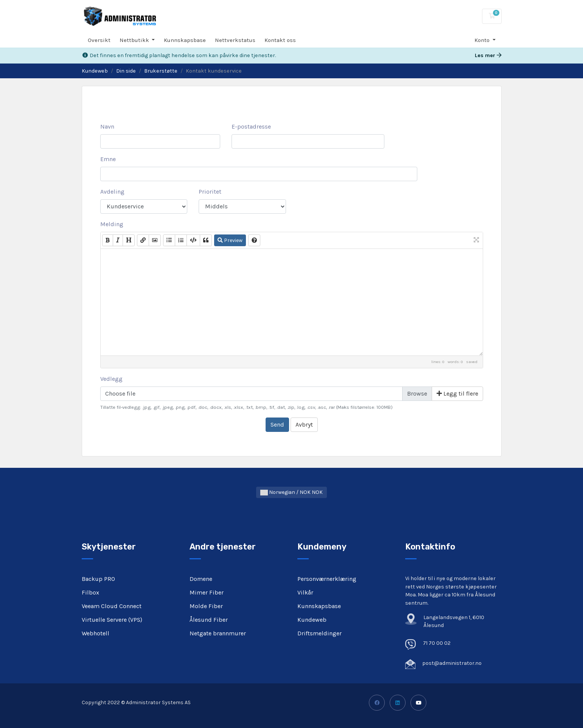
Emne (108, 159)
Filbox (90, 592)
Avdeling (112, 192)
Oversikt (99, 40)
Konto (483, 40)
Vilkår (305, 592)
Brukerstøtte (161, 71)
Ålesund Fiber (209, 620)
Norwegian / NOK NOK (291, 492)
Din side (126, 71)
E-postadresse (251, 127)
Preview (230, 240)
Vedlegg (111, 379)
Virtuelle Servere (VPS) (112, 620)
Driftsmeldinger (319, 633)
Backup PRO (98, 579)
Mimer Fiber (207, 592)
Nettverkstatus (235, 40)
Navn (107, 127)
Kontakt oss (280, 40)
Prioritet (210, 192)
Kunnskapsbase (185, 40)
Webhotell (96, 633)
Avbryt (304, 425)
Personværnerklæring (327, 579)
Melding (112, 224)
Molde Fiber (206, 606)
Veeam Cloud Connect (112, 606)
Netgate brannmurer (218, 633)
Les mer (488, 55)
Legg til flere (457, 393)
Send (277, 425)
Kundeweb (95, 71)
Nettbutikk (135, 40)
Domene (201, 579)
